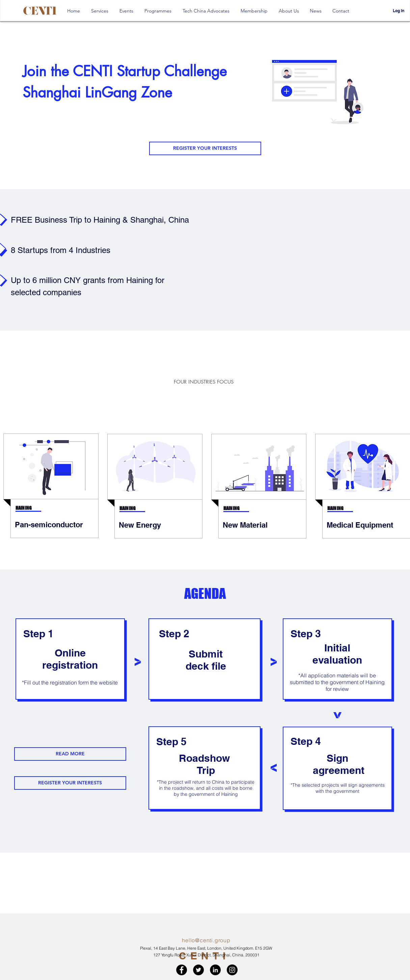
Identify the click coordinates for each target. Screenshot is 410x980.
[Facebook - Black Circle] (182, 970)
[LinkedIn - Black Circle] (215, 970)
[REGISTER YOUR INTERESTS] (205, 148)
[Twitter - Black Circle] (198, 970)
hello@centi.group (206, 940)
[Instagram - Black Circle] (232, 970)
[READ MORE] (70, 754)
